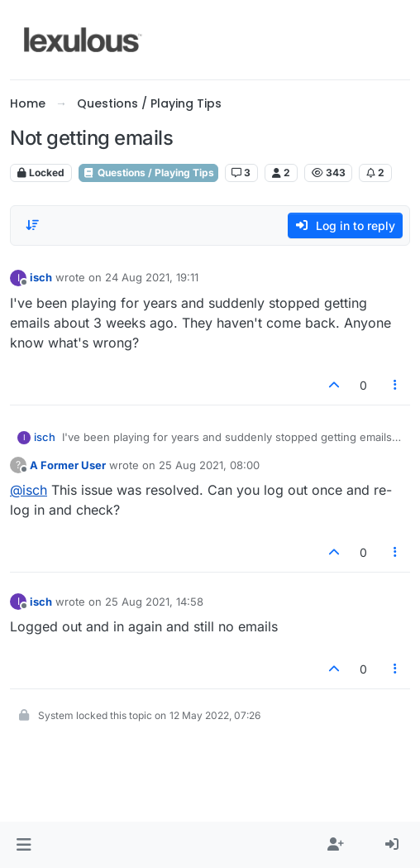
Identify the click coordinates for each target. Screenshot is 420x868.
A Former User (68, 465)
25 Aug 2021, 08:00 (209, 465)
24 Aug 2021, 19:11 (152, 277)
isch (41, 277)
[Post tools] (396, 385)
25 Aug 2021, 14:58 (154, 602)
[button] (24, 845)
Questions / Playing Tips (148, 173)
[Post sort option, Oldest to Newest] (32, 225)
